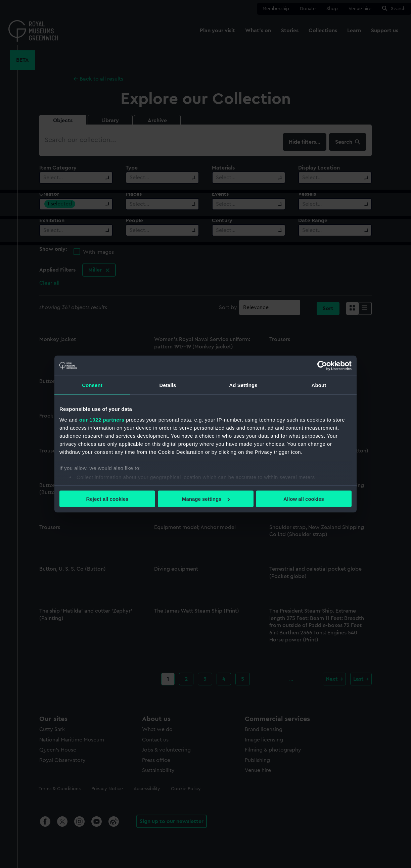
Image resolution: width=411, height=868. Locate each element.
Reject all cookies (107, 499)
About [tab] (319, 385)
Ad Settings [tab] (243, 385)
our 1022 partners (102, 419)
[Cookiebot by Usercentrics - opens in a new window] (322, 366)
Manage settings (206, 499)
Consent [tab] (92, 385)
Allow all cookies (304, 499)
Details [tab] (168, 385)
